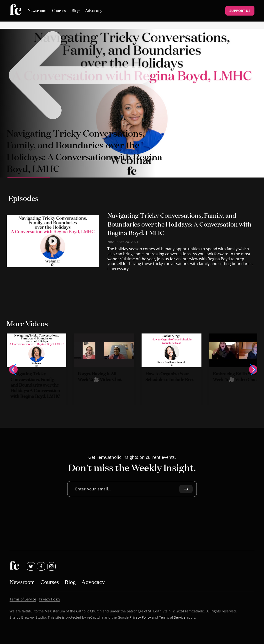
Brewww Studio (34, 617)
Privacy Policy (140, 617)
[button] (13, 370)
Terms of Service (172, 617)
